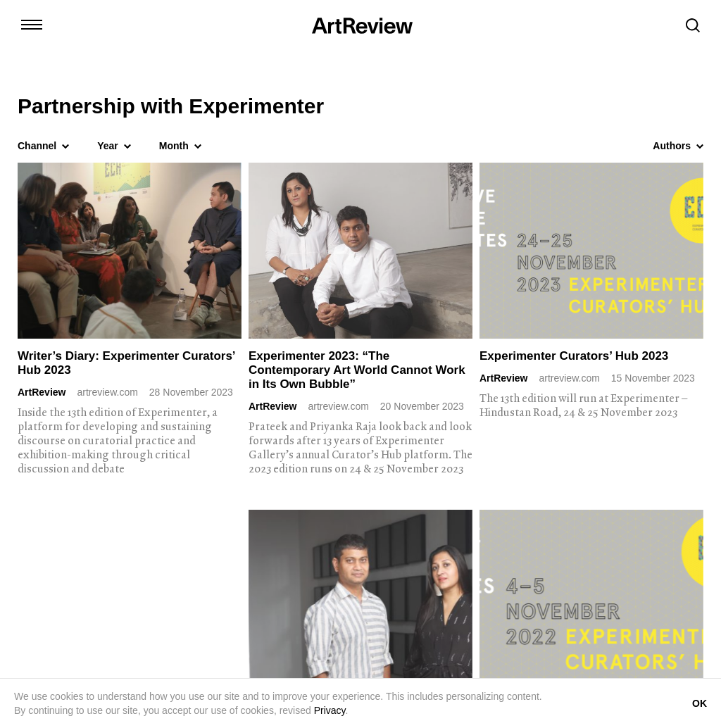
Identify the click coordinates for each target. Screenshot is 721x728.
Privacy (330, 710)
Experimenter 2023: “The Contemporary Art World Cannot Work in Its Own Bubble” (357, 370)
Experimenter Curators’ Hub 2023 (574, 356)
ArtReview (42, 392)
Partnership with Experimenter (171, 106)
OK (700, 703)
